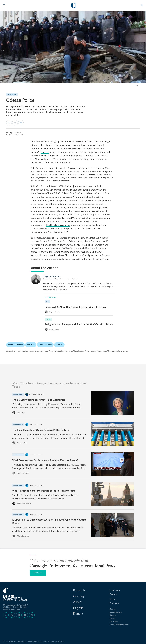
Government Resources (119, 625)
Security (31, 345)
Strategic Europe (36, 394)
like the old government (58, 225)
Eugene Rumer (15, 133)
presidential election (49, 228)
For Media (114, 621)
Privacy (113, 618)
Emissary (79, 596)
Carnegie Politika (36, 425)
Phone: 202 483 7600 (11, 609)
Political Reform (15, 345)
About (77, 602)
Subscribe (38, 573)
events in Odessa (87, 141)
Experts (78, 608)
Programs (115, 590)
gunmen (45, 152)
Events (113, 594)
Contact (113, 609)
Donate (78, 613)
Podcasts (114, 603)
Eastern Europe (45, 345)
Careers (113, 615)
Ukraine (58, 241)
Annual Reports (116, 612)
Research (79, 590)
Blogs (112, 599)
